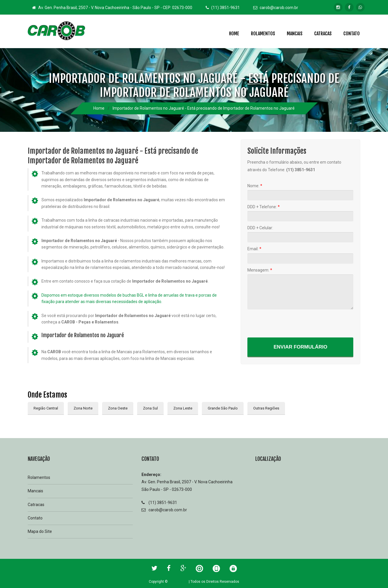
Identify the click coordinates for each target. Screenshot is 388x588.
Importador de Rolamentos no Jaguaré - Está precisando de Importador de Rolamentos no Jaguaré (204, 108)
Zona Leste (183, 408)
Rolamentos (263, 34)
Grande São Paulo (223, 408)
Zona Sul (150, 408)
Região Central (46, 408)
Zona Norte (83, 408)
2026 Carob (178, 582)
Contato (352, 34)
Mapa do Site (40, 531)
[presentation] (292, 323)
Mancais (295, 34)
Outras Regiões (266, 408)
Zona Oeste (118, 408)
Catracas (323, 34)
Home (234, 34)
